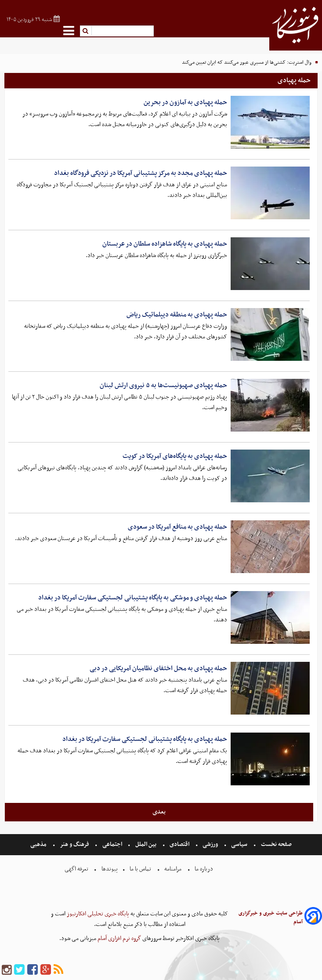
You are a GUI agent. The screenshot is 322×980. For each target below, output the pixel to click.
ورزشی (210, 844)
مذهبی (39, 844)
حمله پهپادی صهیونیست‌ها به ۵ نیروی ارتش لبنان (163, 385)
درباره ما (204, 869)
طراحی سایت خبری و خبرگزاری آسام (271, 918)
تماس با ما (140, 869)
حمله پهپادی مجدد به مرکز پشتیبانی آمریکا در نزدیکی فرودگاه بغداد (141, 173)
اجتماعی (112, 844)
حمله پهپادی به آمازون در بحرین (185, 102)
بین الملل (146, 844)
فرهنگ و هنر (75, 844)
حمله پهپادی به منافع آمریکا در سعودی (177, 527)
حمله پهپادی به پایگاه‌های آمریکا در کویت (175, 456)
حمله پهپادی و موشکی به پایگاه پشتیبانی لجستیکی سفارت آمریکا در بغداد (133, 598)
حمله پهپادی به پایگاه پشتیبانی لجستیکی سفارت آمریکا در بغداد (145, 739)
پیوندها (109, 869)
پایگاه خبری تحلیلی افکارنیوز (97, 914)
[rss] (58, 970)
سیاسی (239, 844)
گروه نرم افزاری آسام (119, 938)
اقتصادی (179, 844)
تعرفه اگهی (77, 869)
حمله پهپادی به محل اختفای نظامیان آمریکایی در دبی (158, 668)
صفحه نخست (276, 844)
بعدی (159, 812)
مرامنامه (173, 869)
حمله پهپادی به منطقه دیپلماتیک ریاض (177, 315)
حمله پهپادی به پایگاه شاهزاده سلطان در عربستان (165, 244)
